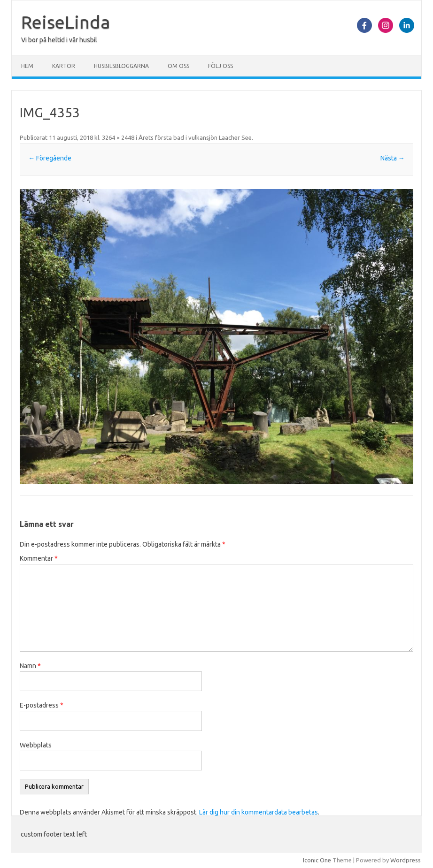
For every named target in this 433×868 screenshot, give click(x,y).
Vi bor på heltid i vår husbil (59, 40)
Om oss (178, 66)
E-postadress (42, 705)
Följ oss (220, 66)
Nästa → (393, 158)
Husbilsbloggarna (121, 66)
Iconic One (317, 860)
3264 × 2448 (118, 137)
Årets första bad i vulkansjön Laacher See (195, 137)
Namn (30, 666)
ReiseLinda (66, 22)
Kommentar (39, 558)
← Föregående (50, 158)
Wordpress (406, 860)
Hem (27, 66)
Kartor (64, 66)
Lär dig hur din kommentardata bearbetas (259, 812)
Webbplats (36, 745)
